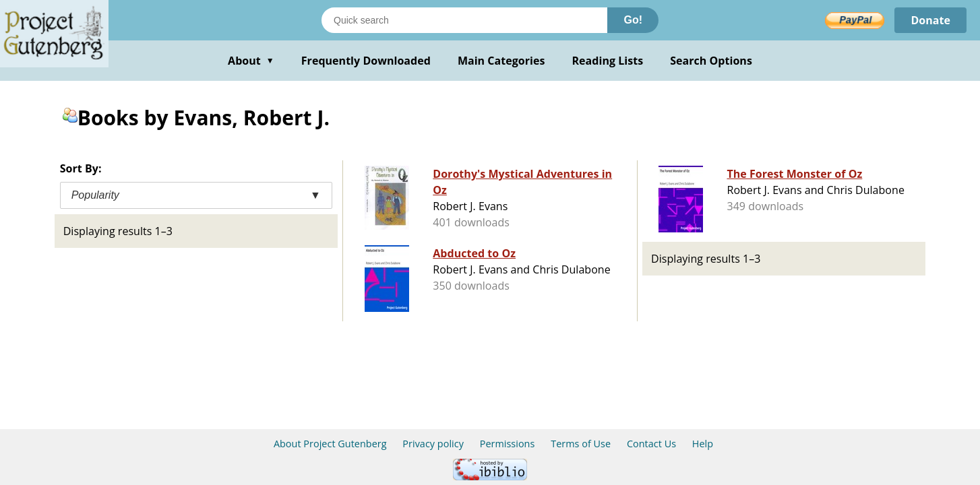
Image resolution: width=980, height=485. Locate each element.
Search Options (711, 61)
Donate (930, 20)
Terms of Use (581, 444)
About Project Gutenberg (330, 444)
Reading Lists (608, 61)
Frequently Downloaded (366, 61)
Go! (633, 20)
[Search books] (464, 20)
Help (703, 444)
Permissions (508, 444)
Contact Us (651, 444)
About (251, 61)
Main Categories (501, 61)
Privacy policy (433, 444)
